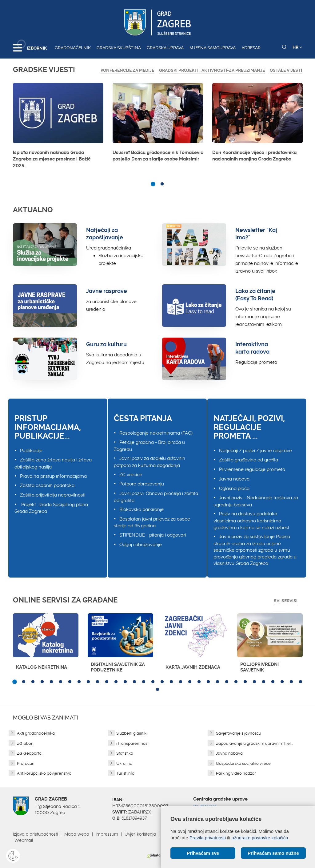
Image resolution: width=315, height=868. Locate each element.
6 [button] (61, 682)
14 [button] (134, 682)
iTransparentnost (132, 743)
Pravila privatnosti (208, 838)
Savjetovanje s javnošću (239, 733)
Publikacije (31, 451)
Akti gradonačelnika (36, 733)
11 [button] (107, 682)
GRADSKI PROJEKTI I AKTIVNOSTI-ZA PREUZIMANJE (212, 70)
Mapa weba (77, 834)
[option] (58, 127)
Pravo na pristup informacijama (53, 476)
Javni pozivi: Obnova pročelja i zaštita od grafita (156, 497)
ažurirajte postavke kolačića (260, 838)
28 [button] (264, 682)
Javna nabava (234, 479)
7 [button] (70, 682)
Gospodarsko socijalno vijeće (243, 763)
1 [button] (153, 184)
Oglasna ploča (234, 489)
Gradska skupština (119, 48)
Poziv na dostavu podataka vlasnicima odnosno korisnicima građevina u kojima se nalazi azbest (251, 521)
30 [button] (282, 682)
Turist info (125, 773)
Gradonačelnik (73, 48)
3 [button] (33, 682)
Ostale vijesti (286, 70)
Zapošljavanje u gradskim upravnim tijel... (254, 743)
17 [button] (162, 682)
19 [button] (181, 682)
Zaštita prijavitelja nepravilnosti (53, 495)
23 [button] (217, 682)
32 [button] (301, 682)
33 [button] (157, 690)
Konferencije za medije (127, 70)
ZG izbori (25, 743)
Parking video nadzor (236, 773)
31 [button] (291, 682)
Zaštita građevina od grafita (249, 460)
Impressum (107, 834)
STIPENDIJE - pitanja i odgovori (153, 535)
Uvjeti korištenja (140, 834)
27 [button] (254, 682)
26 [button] (245, 682)
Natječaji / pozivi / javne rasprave (255, 451)
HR (297, 47)
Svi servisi (286, 601)
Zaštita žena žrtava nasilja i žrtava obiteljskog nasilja (53, 463)
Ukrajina (124, 763)
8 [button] (79, 682)
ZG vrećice (131, 475)
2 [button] (162, 184)
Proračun (26, 763)
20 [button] (190, 682)
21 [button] (199, 682)
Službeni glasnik (131, 733)
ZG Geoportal (30, 753)
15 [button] (144, 682)
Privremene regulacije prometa (252, 469)
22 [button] (208, 682)
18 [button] (171, 682)
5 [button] (51, 682)
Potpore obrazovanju (142, 484)
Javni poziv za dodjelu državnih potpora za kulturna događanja (150, 462)
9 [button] (88, 682)
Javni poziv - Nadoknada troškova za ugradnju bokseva (256, 501)
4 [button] (42, 682)
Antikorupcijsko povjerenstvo (44, 773)
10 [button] (98, 682)
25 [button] (236, 682)
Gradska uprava (165, 48)
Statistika (125, 753)
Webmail (24, 840)
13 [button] (125, 682)
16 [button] (153, 682)
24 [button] (227, 682)
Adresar (251, 48)
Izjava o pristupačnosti (35, 834)
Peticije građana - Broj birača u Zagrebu (149, 446)
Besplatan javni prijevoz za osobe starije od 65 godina (152, 523)
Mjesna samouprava (213, 48)
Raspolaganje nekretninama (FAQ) (156, 433)
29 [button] (273, 682)
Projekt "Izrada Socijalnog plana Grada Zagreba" (51, 508)
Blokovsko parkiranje (142, 509)
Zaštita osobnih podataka (47, 485)
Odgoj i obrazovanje (141, 545)
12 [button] (116, 682)
